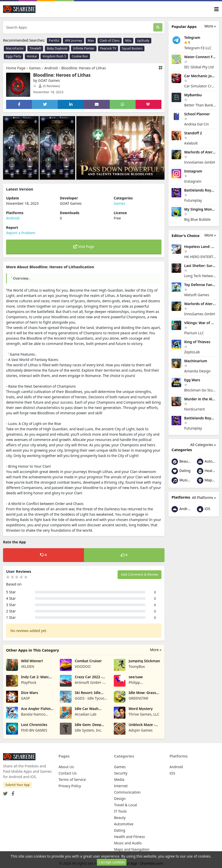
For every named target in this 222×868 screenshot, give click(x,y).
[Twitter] (5, 792)
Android (51, 68)
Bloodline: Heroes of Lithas (84, 68)
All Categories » (203, 445)
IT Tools (120, 811)
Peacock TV (108, 48)
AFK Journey (73, 41)
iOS (204, 509)
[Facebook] (12, 792)
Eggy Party (13, 56)
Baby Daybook (57, 48)
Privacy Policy (70, 786)
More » (156, 650)
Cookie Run (80, 56)
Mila (128, 41)
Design (120, 799)
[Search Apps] (78, 27)
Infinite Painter (84, 48)
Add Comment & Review (140, 574)
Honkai (32, 56)
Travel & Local (126, 805)
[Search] (158, 27)
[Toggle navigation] (216, 9)
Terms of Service (72, 779)
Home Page (16, 68)
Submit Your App (17, 785)
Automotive (207, 462)
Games (35, 68)
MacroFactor (15, 48)
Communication (127, 792)
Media (119, 779)
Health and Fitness (207, 471)
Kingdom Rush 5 (54, 56)
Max (91, 41)
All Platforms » (204, 498)
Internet (121, 786)
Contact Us (68, 773)
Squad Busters (132, 48)
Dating (181, 471)
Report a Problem (21, 233)
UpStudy (143, 41)
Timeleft (35, 48)
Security (121, 773)
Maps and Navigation (207, 480)
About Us (66, 767)
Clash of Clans (110, 41)
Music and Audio (181, 480)
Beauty (181, 462)
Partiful (54, 41)
